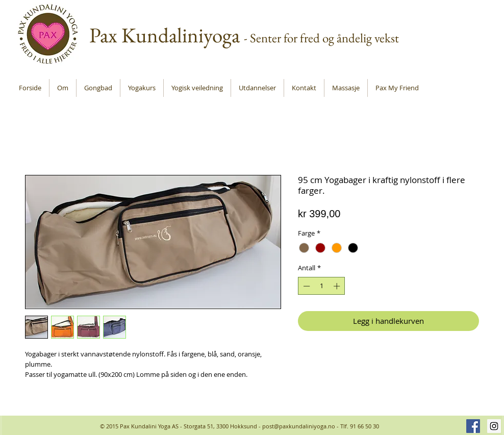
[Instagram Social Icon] (494, 426)
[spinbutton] (322, 286)
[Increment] (338, 286)
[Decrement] (306, 286)
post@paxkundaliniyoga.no (299, 426)
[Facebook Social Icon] (473, 426)
